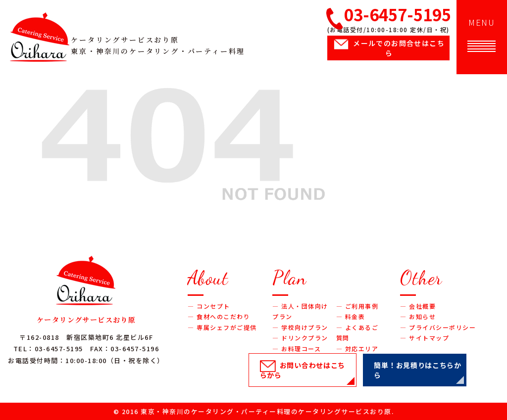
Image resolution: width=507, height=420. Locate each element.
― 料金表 (351, 316)
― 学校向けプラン (300, 327)
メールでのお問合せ (399, 48)
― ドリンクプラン (300, 338)
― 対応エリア (357, 349)
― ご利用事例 (357, 306)
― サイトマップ (425, 338)
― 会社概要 (418, 306)
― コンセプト (209, 306)
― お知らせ (418, 316)
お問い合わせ (303, 370)
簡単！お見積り (417, 370)
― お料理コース (297, 349)
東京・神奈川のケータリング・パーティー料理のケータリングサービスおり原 (266, 411)
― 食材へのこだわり (219, 316)
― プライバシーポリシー (438, 327)
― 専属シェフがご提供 (222, 327)
